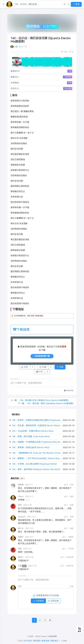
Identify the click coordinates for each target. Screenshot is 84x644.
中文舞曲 (33, 27)
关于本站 (28, 641)
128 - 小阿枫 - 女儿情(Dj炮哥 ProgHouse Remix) (34, 465)
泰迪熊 (21, 486)
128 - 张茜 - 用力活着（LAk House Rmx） (31, 438)
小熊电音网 (52, 636)
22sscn (21, 498)
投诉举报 (69, 392)
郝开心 (21, 558)
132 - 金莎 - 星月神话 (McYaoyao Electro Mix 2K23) (36, 471)
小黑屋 (20, 641)
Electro (50, 27)
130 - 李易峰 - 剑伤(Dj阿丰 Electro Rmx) (30, 449)
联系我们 (54, 641)
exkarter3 (22, 518)
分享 (63, 367)
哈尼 (20, 506)
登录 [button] (75, 4)
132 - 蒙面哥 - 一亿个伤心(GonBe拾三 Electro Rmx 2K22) (39, 460)
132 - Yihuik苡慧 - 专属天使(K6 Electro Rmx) (32, 432)
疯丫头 (21, 530)
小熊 (16, 47)
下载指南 (21, 330)
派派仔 (21, 538)
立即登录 (38, 602)
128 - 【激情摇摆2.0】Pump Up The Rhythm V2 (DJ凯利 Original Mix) (44, 454)
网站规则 (37, 641)
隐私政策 (46, 641)
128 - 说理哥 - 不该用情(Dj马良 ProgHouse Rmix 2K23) (38, 443)
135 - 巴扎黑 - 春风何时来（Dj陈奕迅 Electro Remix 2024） (40, 427)
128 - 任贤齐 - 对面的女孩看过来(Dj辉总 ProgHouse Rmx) (39, 421)
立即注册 (54, 602)
